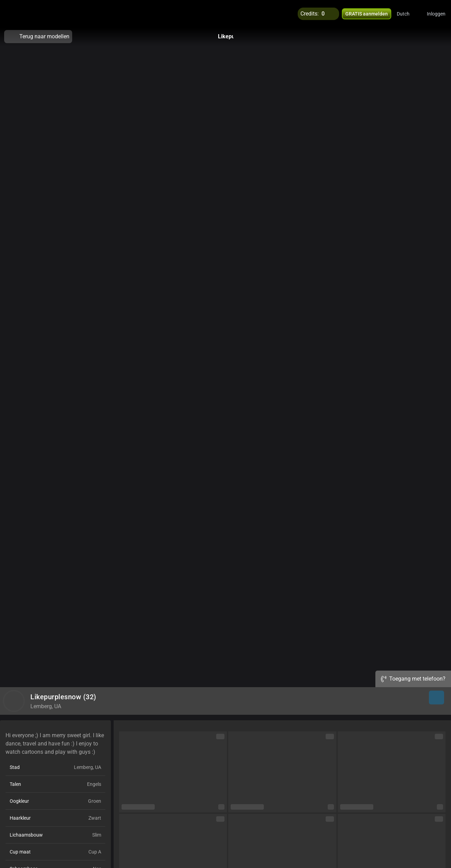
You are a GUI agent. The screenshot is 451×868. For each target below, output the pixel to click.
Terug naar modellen (38, 37)
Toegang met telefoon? (413, 679)
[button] (408, 14)
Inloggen (436, 14)
